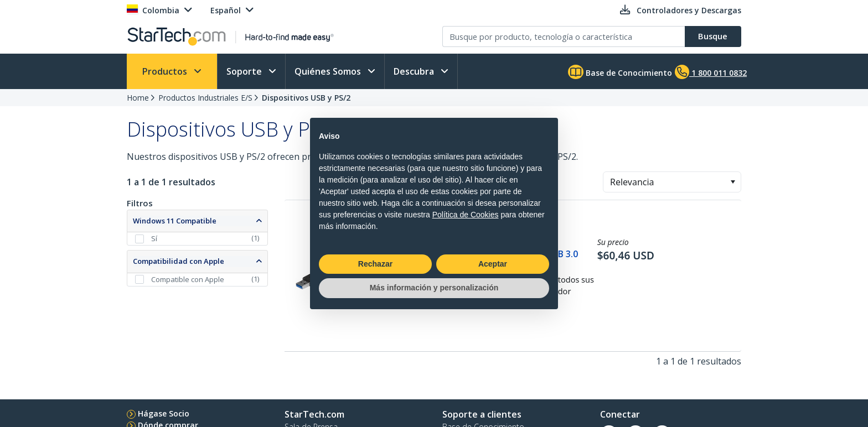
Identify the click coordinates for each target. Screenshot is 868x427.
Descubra (415, 71)
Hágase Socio (164, 413)
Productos (166, 71)
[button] (733, 182)
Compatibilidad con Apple (179, 261)
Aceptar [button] (493, 264)
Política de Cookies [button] (466, 215)
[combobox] (672, 182)
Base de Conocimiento (620, 72)
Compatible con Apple (188, 279)
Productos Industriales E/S (205, 98)
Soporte (245, 71)
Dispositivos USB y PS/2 (306, 98)
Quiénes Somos (329, 71)
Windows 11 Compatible (175, 221)
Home (138, 98)
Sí (154, 238)
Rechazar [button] (375, 264)
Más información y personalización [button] (434, 288)
